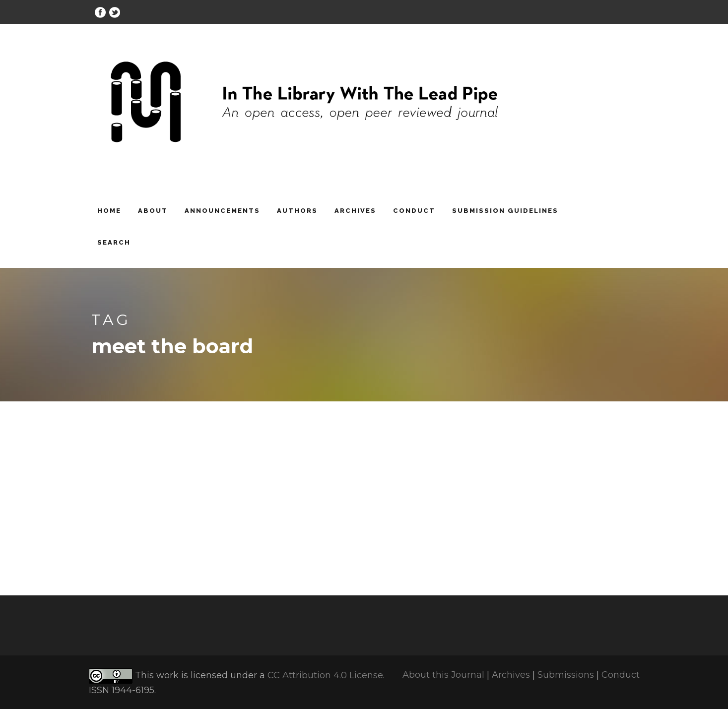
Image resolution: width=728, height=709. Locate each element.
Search (114, 242)
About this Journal (443, 675)
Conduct (414, 211)
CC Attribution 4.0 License (325, 675)
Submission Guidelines (505, 211)
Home (109, 211)
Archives (355, 211)
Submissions (566, 675)
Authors (297, 211)
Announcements (222, 211)
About (153, 211)
